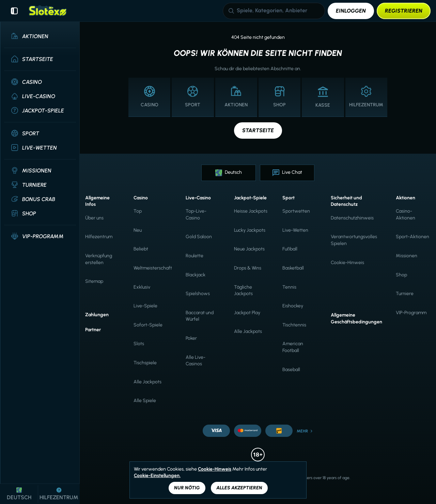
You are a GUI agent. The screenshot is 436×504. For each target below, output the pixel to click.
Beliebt (141, 249)
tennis (289, 287)
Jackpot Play (247, 313)
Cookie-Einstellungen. (157, 476)
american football (293, 347)
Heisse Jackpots (251, 211)
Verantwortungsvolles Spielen (354, 240)
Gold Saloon (199, 237)
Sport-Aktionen (412, 237)
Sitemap (94, 281)
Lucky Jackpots (250, 230)
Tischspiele (145, 363)
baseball (291, 370)
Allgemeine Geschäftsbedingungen (356, 318)
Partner (93, 330)
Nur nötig (187, 488)
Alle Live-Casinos (196, 361)
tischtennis (294, 325)
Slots (139, 344)
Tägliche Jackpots (243, 291)
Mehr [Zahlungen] (305, 431)
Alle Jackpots (147, 382)
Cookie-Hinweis (347, 263)
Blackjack (196, 275)
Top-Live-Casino (196, 215)
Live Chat (287, 173)
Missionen (407, 256)
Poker (191, 338)
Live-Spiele (145, 306)
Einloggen (351, 11)
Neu (138, 230)
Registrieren (404, 11)
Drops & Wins (248, 268)
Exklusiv (142, 287)
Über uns (94, 218)
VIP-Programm (411, 313)
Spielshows (198, 294)
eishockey (293, 306)
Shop (401, 275)
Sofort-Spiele (148, 325)
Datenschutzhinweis (352, 218)
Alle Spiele (145, 401)
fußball (290, 249)
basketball (293, 268)
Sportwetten (296, 211)
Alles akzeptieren (239, 488)
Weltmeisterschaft (153, 268)
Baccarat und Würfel (200, 316)
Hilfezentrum (99, 237)
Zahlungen (97, 315)
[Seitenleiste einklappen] (14, 11)
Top (138, 211)
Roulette (194, 256)
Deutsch (229, 173)
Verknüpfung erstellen (99, 259)
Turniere (405, 294)
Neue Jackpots (249, 249)
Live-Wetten (295, 230)
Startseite (258, 130)
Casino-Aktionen (406, 215)
